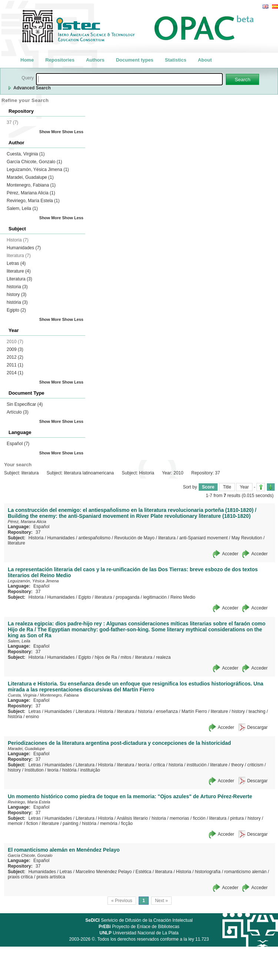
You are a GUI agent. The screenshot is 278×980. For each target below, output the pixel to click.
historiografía (208, 872)
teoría (144, 765)
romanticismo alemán (245, 872)
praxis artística (51, 877)
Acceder (230, 554)
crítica (159, 765)
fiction (32, 823)
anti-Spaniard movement (204, 538)
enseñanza (167, 711)
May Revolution (247, 538)
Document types (135, 60)
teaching (257, 711)
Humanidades (24, 248)
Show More (50, 132)
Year (244, 487)
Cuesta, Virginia (26, 154)
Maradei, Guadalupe (30, 177)
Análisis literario (132, 818)
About (205, 60)
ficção (127, 823)
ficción (199, 818)
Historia (36, 538)
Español (18, 444)
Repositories (60, 60)
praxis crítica (20, 877)
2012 (15, 357)
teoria (53, 770)
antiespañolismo (94, 538)
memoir (15, 823)
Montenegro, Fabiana (31, 185)
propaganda (128, 597)
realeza (163, 657)
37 (38, 532)
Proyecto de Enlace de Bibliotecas (139, 927)
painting (70, 823)
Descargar (257, 727)
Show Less (73, 132)
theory (237, 765)
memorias (180, 818)
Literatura (19, 279)
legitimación (155, 597)
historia (17, 287)
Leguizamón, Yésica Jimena (38, 170)
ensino (32, 717)
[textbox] (129, 79)
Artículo (18, 412)
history (16, 295)
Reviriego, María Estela (33, 201)
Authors (95, 60)
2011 (15, 365)
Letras (16, 263)
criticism (255, 765)
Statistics (176, 60)
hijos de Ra (106, 657)
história (17, 302)
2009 (15, 349)
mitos (126, 657)
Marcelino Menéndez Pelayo (104, 872)
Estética (144, 872)
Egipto (16, 310)
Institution (34, 770)
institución (197, 765)
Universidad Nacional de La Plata (139, 933)
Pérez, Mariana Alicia (31, 193)
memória (109, 823)
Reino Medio (183, 597)
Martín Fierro (194, 711)
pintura (237, 818)
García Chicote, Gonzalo (34, 162)
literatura (167, 538)
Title (227, 487)
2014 (15, 373)
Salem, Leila (22, 208)
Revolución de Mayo (134, 538)
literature (19, 271)
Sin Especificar (25, 404)
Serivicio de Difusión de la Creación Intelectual (139, 920)
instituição (90, 770)
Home (27, 60)
